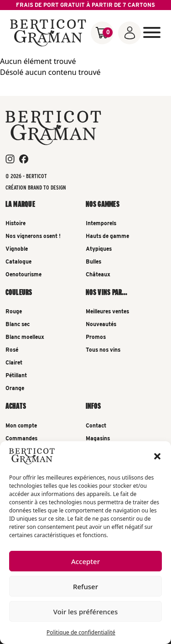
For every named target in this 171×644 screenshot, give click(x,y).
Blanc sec (18, 324)
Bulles (93, 261)
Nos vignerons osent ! (33, 236)
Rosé (12, 350)
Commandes (21, 438)
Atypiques (99, 249)
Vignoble (17, 249)
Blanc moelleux (25, 337)
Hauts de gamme (107, 236)
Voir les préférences (85, 612)
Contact (96, 425)
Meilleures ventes (107, 311)
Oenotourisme (23, 274)
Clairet (14, 362)
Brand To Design (47, 187)
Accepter (85, 561)
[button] (157, 456)
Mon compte (21, 425)
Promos (96, 337)
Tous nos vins (103, 350)
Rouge (14, 311)
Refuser (85, 586)
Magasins (98, 438)
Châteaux (98, 274)
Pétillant (16, 375)
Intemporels (101, 223)
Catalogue (18, 261)
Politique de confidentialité (81, 632)
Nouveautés (101, 324)
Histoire (16, 223)
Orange (15, 388)
